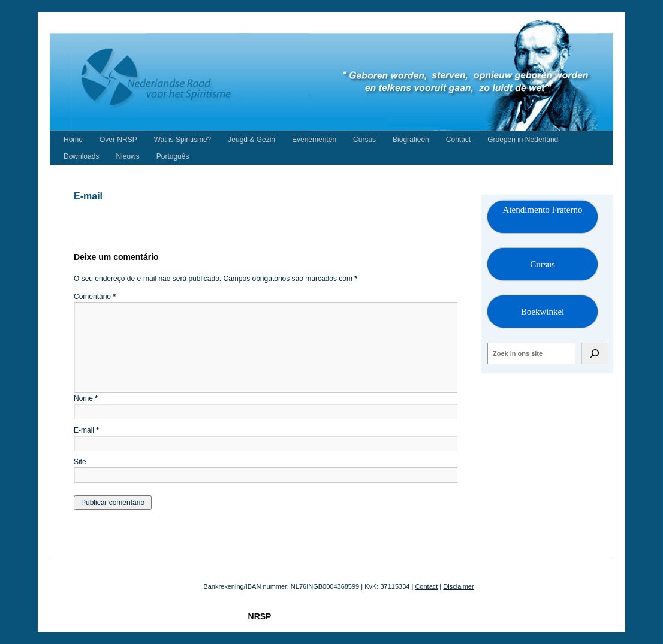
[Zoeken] (594, 353)
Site (80, 462)
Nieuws (127, 156)
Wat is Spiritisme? (183, 140)
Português (173, 156)
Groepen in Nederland (523, 140)
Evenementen (314, 140)
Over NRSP (118, 140)
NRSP (260, 616)
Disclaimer (458, 586)
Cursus (364, 140)
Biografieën (411, 140)
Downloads (81, 156)
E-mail (86, 430)
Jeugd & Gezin (251, 140)
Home (73, 140)
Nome (86, 398)
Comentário (95, 297)
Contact (458, 140)
